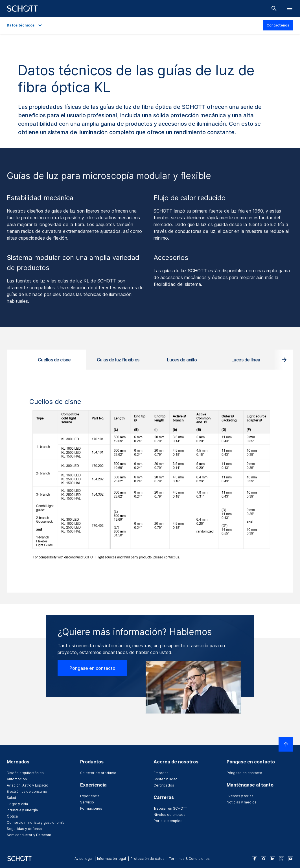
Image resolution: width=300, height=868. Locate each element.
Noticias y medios (242, 802)
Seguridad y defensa (24, 829)
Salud (11, 798)
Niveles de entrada (169, 815)
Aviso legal (84, 859)
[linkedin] (273, 859)
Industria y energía (22, 810)
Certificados (164, 785)
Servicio (87, 802)
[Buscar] (274, 8)
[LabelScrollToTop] (286, 744)
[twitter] (282, 859)
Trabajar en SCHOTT (170, 808)
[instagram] (264, 859)
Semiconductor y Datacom (29, 835)
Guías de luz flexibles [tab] (118, 360)
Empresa (161, 773)
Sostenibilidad (166, 779)
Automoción (17, 779)
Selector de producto (98, 773)
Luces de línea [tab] (246, 360)
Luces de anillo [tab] (182, 360)
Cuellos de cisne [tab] (54, 360)
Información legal (111, 859)
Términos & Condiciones (189, 859)
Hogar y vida (17, 804)
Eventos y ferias (240, 796)
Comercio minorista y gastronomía (36, 822)
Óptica (12, 816)
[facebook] (255, 859)
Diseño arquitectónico (25, 773)
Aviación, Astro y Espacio (28, 785)
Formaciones (91, 808)
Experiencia (90, 796)
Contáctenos (278, 25)
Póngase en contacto (92, 668)
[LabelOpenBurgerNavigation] (290, 8)
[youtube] (291, 859)
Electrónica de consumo (27, 791)
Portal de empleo (168, 821)
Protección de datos (147, 859)
